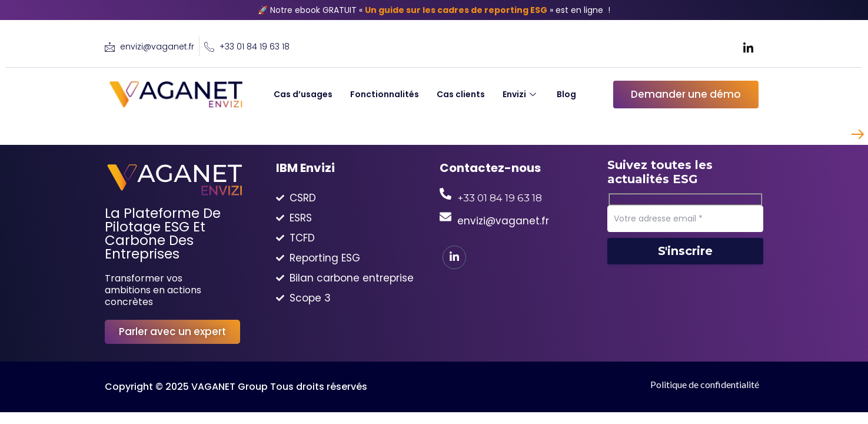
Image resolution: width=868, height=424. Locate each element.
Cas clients (461, 94)
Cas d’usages (303, 94)
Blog (566, 94)
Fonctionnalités (385, 94)
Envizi (521, 94)
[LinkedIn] (748, 47)
